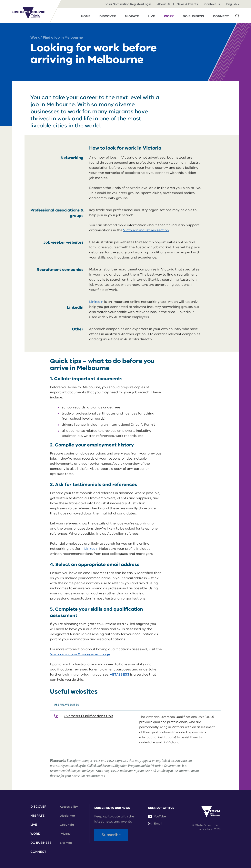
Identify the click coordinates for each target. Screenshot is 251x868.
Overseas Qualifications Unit (88, 716)
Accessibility (69, 807)
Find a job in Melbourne (63, 37)
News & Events (187, 4)
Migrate (37, 816)
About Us (164, 4)
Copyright (67, 825)
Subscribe (111, 835)
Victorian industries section (146, 230)
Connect (38, 852)
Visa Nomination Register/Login (128, 4)
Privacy (65, 834)
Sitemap (66, 843)
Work (35, 37)
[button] (237, 16)
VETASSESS (120, 674)
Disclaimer (67, 816)
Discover (38, 807)
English (233, 4)
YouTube (157, 816)
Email (155, 824)
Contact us (212, 4)
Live (34, 825)
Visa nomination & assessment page (80, 654)
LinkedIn (96, 302)
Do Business (41, 843)
